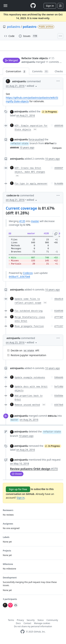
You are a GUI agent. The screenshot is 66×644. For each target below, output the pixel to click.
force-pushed (36, 143)
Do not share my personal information (33, 630)
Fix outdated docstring (29, 314)
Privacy (20, 623)
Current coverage (21, 211)
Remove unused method (27, 408)
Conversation (16, 75)
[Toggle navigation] (5, 6)
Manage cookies (42, 626)
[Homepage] (33, 6)
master (35, 224)
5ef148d (59, 390)
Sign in (50, 6)
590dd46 (59, 381)
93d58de (59, 399)
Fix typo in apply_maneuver (31, 187)
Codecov (28, 276)
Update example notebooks (30, 381)
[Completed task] (8, 354)
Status (41, 623)
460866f (59, 171)
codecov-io (13, 199)
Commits (40, 75)
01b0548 (59, 314)
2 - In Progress (50, 115)
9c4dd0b (59, 187)
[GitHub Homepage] (23, 635)
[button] (25, 64)
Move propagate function (29, 330)
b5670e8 (59, 408)
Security (31, 623)
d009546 (59, 129)
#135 (22, 224)
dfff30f (59, 320)
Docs (18, 626)
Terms (11, 623)
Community (52, 623)
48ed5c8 (59, 302)
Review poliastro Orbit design (34, 472)
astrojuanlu (10, 60)
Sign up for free (18, 492)
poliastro (14, 27)
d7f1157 (59, 330)
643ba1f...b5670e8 (19, 280)
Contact (27, 626)
